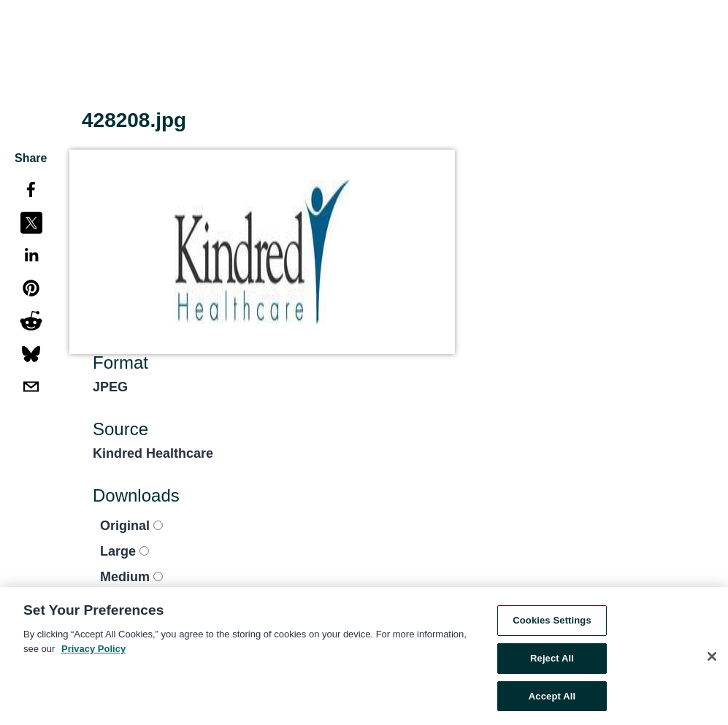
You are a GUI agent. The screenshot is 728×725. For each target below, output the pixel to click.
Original (131, 526)
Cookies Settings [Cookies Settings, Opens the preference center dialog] (552, 623)
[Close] (712, 659)
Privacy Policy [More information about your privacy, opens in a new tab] (93, 651)
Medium (131, 577)
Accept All (552, 698)
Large (124, 551)
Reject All (552, 660)
